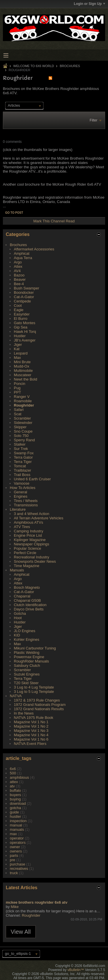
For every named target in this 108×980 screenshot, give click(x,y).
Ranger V (22, 397)
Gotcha (20, 613)
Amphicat (22, 253)
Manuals (17, 570)
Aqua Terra (23, 258)
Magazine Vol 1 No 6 (31, 739)
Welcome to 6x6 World (34, 66)
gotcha (15, 808)
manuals (17, 829)
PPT (17, 392)
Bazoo (19, 275)
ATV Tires (22, 527)
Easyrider (22, 314)
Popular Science (28, 548)
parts (14, 856)
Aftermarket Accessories (34, 249)
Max (17, 358)
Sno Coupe (23, 431)
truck (14, 873)
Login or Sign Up (89, 4)
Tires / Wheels (26, 501)
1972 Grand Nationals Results (39, 709)
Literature (18, 509)
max (13, 834)
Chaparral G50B (27, 600)
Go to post (14, 213)
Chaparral (22, 596)
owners (16, 851)
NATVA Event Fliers (30, 744)
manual (16, 825)
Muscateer (23, 375)
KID (17, 635)
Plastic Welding (27, 653)
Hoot (18, 618)
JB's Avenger (25, 340)
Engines (21, 496)
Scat (18, 414)
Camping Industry (29, 531)
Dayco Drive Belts (29, 609)
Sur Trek (21, 449)
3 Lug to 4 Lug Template (34, 687)
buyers (15, 795)
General (20, 492)
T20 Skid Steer (26, 683)
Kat (17, 349)
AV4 (17, 271)
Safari (19, 410)
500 (13, 773)
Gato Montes (24, 323)
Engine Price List (28, 535)
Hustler (20, 336)
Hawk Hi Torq (25, 332)
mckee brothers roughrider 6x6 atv (37, 902)
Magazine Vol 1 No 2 (31, 726)
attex (14, 782)
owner (15, 847)
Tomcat (20, 466)
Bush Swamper (26, 288)
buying (15, 799)
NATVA (16, 696)
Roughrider (24, 405)
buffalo (15, 790)
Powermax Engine (29, 657)
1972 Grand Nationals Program (40, 705)
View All (21, 932)
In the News (24, 713)
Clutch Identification (30, 605)
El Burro (21, 319)
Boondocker (24, 292)
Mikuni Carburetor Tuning (35, 648)
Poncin (20, 384)
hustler (15, 816)
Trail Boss (22, 475)
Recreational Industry (32, 557)
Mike (15, 907)
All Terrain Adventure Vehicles (39, 518)
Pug (17, 388)
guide (14, 812)
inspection (18, 821)
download (18, 803)
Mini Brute (22, 362)
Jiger (18, 345)
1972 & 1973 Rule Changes (37, 700)
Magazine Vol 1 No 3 (31, 731)
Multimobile (23, 371)
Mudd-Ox (21, 366)
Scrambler (22, 418)
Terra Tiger (23, 462)
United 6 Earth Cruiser (32, 479)
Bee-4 (19, 284)
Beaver (20, 279)
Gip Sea (21, 327)
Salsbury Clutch (27, 666)
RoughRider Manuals (31, 661)
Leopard (21, 353)
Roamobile (23, 401)
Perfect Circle (25, 553)
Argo (18, 262)
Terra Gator (23, 457)
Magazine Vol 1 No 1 (31, 722)
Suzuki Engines (27, 674)
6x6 (13, 769)
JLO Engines (24, 631)
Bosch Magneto (27, 587)
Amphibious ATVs (29, 522)
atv (12, 786)
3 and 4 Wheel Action (32, 514)
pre (13, 860)
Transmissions (26, 505)
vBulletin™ (76, 970)
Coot (18, 306)
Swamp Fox (24, 453)
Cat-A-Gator (24, 297)
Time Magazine (26, 566)
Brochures (70, 66)
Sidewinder (23, 423)
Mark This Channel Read (54, 221)
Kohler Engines (26, 640)
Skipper (20, 427)
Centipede (22, 301)
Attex (18, 266)
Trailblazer (22, 470)
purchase (17, 864)
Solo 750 (21, 436)
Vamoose (22, 483)
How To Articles (23, 488)
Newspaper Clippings (32, 544)
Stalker (20, 444)
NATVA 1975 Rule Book (34, 718)
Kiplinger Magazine (30, 540)
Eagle (19, 310)
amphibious (19, 777)
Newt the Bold (25, 379)
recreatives (19, 869)
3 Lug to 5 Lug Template (34, 692)
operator (17, 838)
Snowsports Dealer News (35, 561)
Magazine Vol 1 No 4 (31, 735)
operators (18, 842)
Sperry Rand (24, 440)
